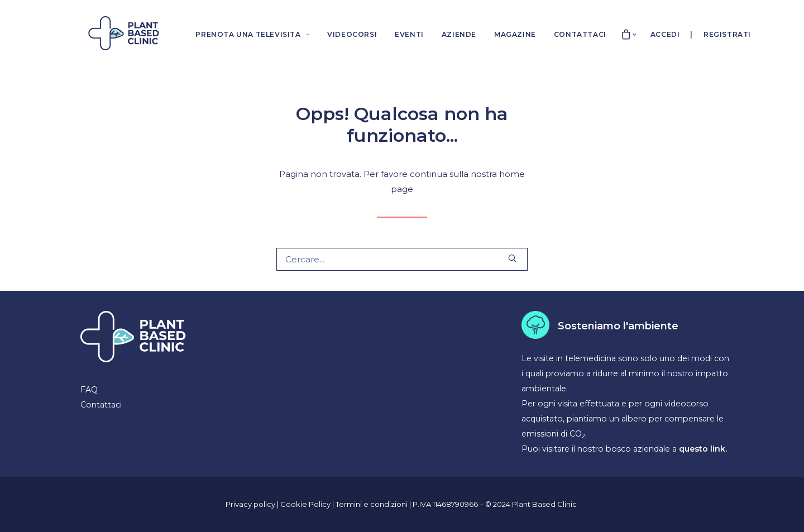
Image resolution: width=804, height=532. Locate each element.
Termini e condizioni (372, 504)
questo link (702, 449)
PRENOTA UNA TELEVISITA (252, 34)
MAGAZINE (515, 34)
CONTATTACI (580, 34)
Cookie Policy (306, 504)
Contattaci (101, 405)
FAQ (89, 390)
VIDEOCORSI (352, 34)
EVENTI (409, 34)
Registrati (727, 34)
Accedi (665, 34)
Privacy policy (250, 504)
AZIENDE (459, 34)
